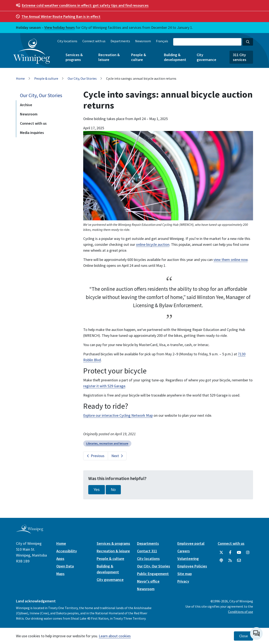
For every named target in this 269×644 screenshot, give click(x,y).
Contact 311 (147, 551)
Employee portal (191, 543)
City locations (67, 41)
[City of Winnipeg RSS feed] (230, 561)
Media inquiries (32, 133)
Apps (60, 559)
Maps (60, 574)
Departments (120, 41)
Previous (98, 456)
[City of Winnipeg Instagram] (248, 553)
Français (162, 41)
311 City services (240, 57)
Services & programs (74, 57)
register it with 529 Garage (104, 386)
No (113, 490)
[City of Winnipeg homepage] (30, 532)
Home (20, 78)
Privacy (183, 581)
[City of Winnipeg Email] (239, 561)
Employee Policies (192, 566)
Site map (185, 574)
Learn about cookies (115, 636)
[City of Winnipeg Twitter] (221, 553)
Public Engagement (153, 574)
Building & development (175, 57)
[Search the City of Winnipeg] (207, 42)
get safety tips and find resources (85, 5)
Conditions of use (241, 612)
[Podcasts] (221, 561)
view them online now (231, 260)
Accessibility (67, 551)
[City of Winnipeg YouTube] (239, 553)
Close (243, 636)
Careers (184, 551)
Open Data (65, 566)
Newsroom (143, 41)
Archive (26, 105)
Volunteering (188, 559)
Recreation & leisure (109, 57)
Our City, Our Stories (82, 78)
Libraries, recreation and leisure (107, 443)
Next (115, 456)
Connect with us (94, 41)
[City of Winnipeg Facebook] (230, 553)
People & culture (139, 57)
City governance (206, 57)
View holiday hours (60, 27)
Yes (97, 490)
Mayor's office (148, 581)
